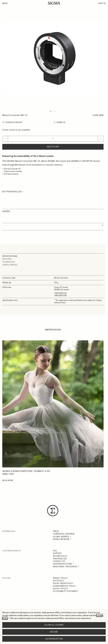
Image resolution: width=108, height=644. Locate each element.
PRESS (56, 531)
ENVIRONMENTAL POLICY (64, 586)
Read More (8, 480)
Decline (54, 632)
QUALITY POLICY (61, 589)
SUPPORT (57, 553)
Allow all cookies (54, 625)
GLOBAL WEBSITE (61, 537)
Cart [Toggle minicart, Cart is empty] (102, 3)
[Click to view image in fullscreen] (53, 58)
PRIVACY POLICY (60, 578)
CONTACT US (59, 561)
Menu (5, 3)
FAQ (55, 551)
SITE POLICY (59, 581)
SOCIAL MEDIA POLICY (63, 583)
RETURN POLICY (60, 556)
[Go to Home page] (54, 3)
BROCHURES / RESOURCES (65, 567)
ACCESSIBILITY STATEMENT (65, 591)
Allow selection (54, 639)
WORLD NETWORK (61, 539)
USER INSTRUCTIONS (62, 564)
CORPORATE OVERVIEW (64, 534)
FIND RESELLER (60, 559)
